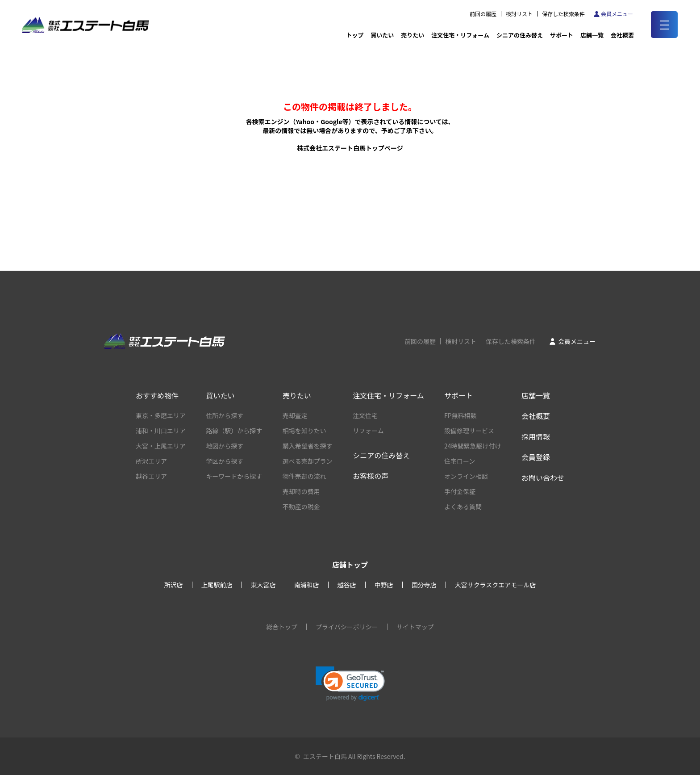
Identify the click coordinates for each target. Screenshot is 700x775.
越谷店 (347, 585)
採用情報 (536, 436)
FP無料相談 (460, 415)
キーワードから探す (234, 476)
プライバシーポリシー (347, 627)
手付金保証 (460, 491)
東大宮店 (263, 585)
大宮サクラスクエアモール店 (496, 585)
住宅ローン (460, 461)
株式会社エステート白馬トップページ (350, 148)
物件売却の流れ (304, 476)
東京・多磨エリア (161, 415)
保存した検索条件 (563, 14)
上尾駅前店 (217, 585)
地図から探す (225, 446)
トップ (355, 35)
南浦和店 (307, 585)
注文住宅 (365, 415)
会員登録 (536, 457)
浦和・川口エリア (161, 431)
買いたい (382, 35)
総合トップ (282, 627)
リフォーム (368, 431)
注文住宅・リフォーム (460, 35)
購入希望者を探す (308, 446)
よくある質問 (463, 507)
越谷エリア (151, 476)
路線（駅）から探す (234, 431)
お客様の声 (371, 476)
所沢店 (174, 585)
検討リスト (519, 14)
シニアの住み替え (520, 35)
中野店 (384, 585)
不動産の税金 (301, 507)
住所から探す (225, 415)
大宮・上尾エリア (161, 446)
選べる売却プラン (308, 461)
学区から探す (225, 461)
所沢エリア (151, 461)
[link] (350, 684)
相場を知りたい (304, 431)
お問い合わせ (543, 478)
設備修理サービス (469, 431)
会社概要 (536, 416)
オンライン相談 (466, 476)
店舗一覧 (592, 35)
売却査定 (295, 415)
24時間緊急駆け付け (473, 446)
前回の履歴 (483, 14)
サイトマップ (415, 627)
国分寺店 (424, 585)
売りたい (412, 35)
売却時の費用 (301, 491)
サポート (562, 35)
